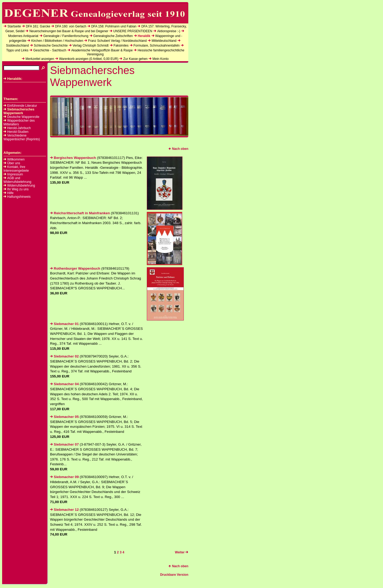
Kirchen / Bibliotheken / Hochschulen (57, 41)
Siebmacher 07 (64, 444)
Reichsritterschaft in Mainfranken (80, 213)
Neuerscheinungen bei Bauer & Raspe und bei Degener (69, 31)
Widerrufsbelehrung (21, 186)
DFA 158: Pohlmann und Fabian (114, 26)
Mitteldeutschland (164, 41)
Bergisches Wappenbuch (73, 158)
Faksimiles (121, 46)
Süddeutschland (17, 46)
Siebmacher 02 (64, 356)
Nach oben (178, 149)
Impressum (15, 174)
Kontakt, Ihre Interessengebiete (16, 169)
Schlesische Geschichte (51, 46)
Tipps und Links (17, 50)
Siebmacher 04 (64, 384)
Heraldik (144, 36)
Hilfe (10, 193)
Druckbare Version (174, 575)
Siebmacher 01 (64, 324)
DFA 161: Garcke (38, 26)
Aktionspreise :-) (169, 31)
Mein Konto (161, 59)
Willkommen (16, 159)
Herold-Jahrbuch (17, 128)
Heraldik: (13, 79)
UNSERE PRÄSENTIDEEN (133, 31)
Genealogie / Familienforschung (66, 36)
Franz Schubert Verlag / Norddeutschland (117, 41)
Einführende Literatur (20, 106)
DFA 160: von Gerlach (71, 26)
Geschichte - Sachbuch (50, 50)
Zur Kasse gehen (135, 59)
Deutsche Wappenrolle (21, 117)
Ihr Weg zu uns (18, 189)
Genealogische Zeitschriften (113, 36)
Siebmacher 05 (64, 417)
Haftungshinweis (19, 197)
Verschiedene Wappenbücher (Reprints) (22, 137)
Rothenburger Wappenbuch (75, 268)
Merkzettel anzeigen (40, 59)
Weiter (182, 552)
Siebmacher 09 (64, 477)
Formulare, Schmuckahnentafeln (157, 46)
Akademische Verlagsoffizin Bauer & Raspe (102, 50)
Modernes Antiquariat (23, 36)
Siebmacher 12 (64, 510)
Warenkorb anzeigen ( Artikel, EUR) (89, 59)
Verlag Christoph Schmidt (91, 46)
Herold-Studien (16, 132)
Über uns (14, 163)
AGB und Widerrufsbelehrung (17, 180)
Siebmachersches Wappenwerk (19, 111)
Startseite (14, 26)
